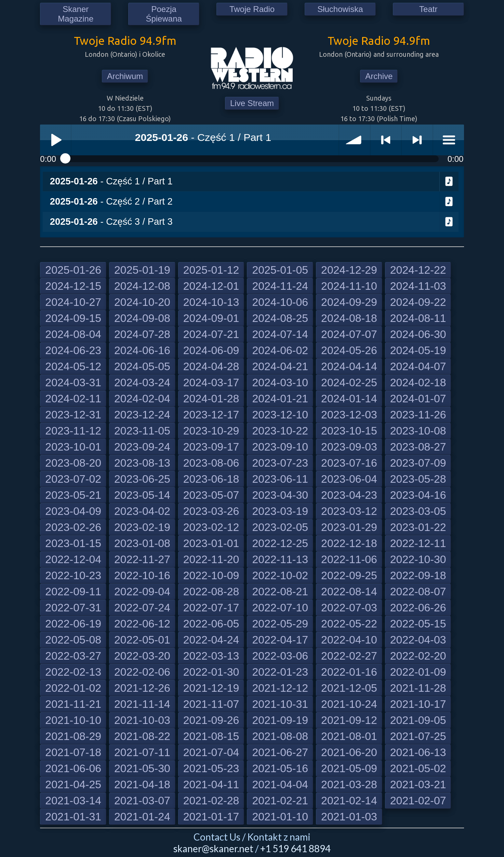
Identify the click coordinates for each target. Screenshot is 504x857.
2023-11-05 (142, 431)
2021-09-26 (211, 720)
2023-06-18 (211, 479)
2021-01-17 (211, 817)
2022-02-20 (418, 656)
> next (417, 140)
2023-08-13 (142, 463)
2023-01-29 (349, 527)
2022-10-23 (73, 575)
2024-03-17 (211, 382)
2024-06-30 (418, 334)
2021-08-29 (73, 736)
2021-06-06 (73, 768)
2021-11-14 (142, 704)
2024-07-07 (349, 334)
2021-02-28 (211, 801)
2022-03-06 (280, 656)
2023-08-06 (211, 463)
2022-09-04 (142, 592)
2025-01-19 (142, 270)
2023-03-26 (211, 511)
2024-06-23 (73, 350)
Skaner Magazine (76, 14)
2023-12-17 (211, 415)
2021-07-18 (73, 752)
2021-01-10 (280, 817)
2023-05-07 (211, 495)
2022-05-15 (418, 624)
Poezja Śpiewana (164, 14)
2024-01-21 (280, 399)
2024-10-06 (280, 302)
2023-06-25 (142, 479)
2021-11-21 (73, 704)
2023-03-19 (280, 511)
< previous (386, 140)
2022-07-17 (211, 608)
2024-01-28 (211, 399)
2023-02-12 (211, 527)
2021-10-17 (418, 704)
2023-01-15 (73, 543)
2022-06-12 (142, 624)
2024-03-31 (73, 382)
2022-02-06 (142, 672)
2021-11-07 (211, 704)
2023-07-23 (280, 463)
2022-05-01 (142, 640)
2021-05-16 (280, 768)
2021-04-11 (211, 784)
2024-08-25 (280, 318)
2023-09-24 (142, 447)
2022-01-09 (418, 672)
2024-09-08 (142, 318)
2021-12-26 (142, 688)
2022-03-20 (142, 656)
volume (355, 140)
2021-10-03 (142, 720)
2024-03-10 (280, 382)
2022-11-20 (211, 559)
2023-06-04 (349, 479)
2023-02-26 (73, 527)
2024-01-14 (349, 399)
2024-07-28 (142, 334)
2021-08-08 (280, 736)
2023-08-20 (73, 463)
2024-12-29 (349, 270)
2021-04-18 (142, 784)
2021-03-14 (73, 801)
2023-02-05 (280, 527)
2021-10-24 (349, 704)
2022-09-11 (73, 592)
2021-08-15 (211, 736)
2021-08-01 (349, 736)
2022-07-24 (142, 608)
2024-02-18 (418, 382)
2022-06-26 (418, 608)
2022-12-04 (73, 559)
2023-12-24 (142, 415)
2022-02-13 (73, 672)
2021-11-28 (418, 688)
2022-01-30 (211, 672)
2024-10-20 (142, 302)
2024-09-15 (73, 318)
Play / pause (55, 140)
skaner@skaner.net (213, 848)
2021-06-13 (418, 752)
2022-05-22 (349, 624)
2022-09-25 (349, 575)
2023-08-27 (418, 447)
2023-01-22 (418, 527)
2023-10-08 (418, 431)
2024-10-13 (211, 302)
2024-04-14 (349, 366)
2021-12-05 (349, 688)
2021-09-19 (280, 720)
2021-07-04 (211, 752)
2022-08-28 (211, 592)
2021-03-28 (349, 784)
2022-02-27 (349, 656)
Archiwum (125, 76)
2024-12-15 (73, 286)
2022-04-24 (211, 640)
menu (449, 140)
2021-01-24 (142, 817)
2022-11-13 (280, 559)
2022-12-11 (418, 543)
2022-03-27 (73, 656)
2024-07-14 (280, 334)
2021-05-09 (349, 768)
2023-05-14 (142, 495)
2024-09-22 (418, 302)
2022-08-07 (418, 592)
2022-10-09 (211, 575)
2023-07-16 (349, 463)
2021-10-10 (73, 720)
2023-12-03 (349, 415)
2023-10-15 (349, 431)
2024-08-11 (418, 318)
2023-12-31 (73, 415)
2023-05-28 (418, 479)
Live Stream (252, 103)
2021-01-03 (349, 817)
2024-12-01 (211, 286)
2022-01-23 (280, 672)
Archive (379, 76)
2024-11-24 (280, 286)
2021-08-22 (142, 736)
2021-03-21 (418, 784)
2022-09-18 (418, 575)
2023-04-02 (142, 511)
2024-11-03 (418, 286)
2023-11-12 (73, 431)
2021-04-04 (280, 784)
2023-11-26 (418, 415)
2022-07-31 (73, 608)
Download (449, 182)
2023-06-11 (280, 479)
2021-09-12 (349, 720)
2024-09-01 (211, 318)
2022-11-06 (349, 559)
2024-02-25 (349, 382)
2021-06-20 (349, 752)
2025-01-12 (211, 270)
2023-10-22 (280, 431)
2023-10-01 (73, 447)
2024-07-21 (211, 334)
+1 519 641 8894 (295, 848)
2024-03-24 (142, 382)
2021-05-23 (211, 768)
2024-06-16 (142, 350)
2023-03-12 (349, 511)
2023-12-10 (280, 415)
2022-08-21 (280, 592)
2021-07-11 (142, 752)
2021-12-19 (211, 688)
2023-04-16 (418, 495)
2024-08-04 (73, 334)
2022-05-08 (73, 640)
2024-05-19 (418, 350)
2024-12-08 (142, 286)
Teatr (428, 9)
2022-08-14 (349, 592)
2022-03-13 (211, 656)
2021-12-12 (280, 688)
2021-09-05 (418, 720)
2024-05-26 (349, 350)
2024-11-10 (349, 286)
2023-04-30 (280, 495)
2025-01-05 (280, 270)
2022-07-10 (280, 608)
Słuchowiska (340, 9)
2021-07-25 (418, 736)
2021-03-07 (142, 801)
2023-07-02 (73, 479)
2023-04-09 (73, 511)
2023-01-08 (142, 543)
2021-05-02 (418, 768)
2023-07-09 (418, 463)
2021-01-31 (73, 817)
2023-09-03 (349, 447)
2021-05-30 (142, 768)
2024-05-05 (142, 366)
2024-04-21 (280, 366)
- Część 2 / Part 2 (111, 201)
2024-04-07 (418, 366)
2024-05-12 (73, 366)
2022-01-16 (349, 672)
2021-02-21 (280, 801)
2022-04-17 (280, 640)
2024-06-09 (211, 350)
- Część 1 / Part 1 (111, 181)
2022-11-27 (142, 559)
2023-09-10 (280, 447)
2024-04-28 (211, 366)
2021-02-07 (418, 801)
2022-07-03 (349, 608)
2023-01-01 (211, 543)
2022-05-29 (280, 624)
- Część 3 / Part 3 (111, 222)
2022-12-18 (349, 543)
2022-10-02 (280, 575)
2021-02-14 (349, 801)
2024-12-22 (418, 270)
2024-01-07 (418, 399)
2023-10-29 (211, 431)
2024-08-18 (349, 318)
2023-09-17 (211, 447)
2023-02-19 (142, 527)
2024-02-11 (73, 399)
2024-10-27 (73, 302)
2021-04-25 (73, 784)
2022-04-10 (349, 640)
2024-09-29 (349, 302)
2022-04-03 (418, 640)
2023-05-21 (73, 495)
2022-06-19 (73, 624)
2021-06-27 (280, 752)
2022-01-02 (73, 688)
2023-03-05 (418, 511)
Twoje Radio (252, 9)
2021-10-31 (280, 704)
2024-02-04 (142, 399)
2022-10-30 (418, 559)
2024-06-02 (280, 350)
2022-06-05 (211, 624)
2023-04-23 (349, 495)
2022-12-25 (280, 543)
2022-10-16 (142, 575)
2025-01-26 (73, 270)
